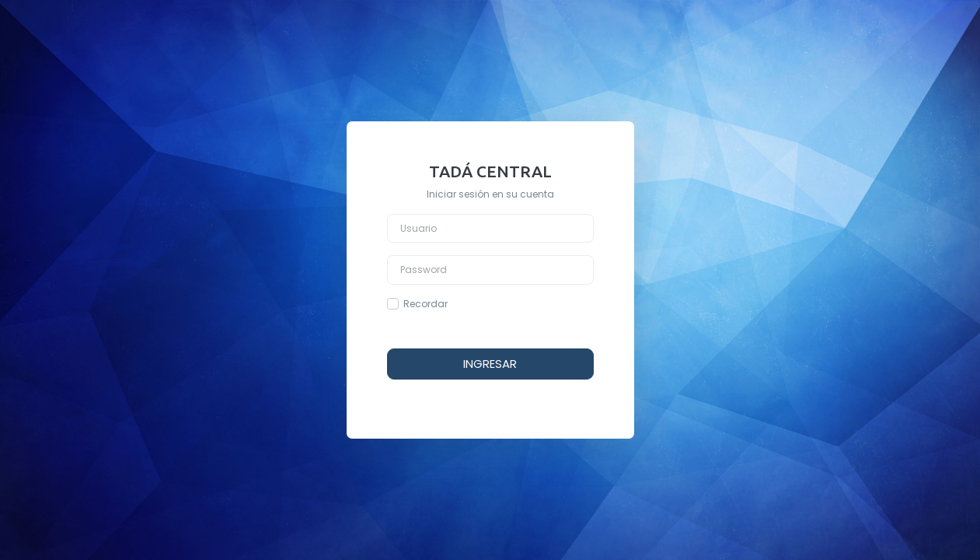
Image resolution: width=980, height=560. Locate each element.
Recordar (425, 304)
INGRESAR (490, 364)
